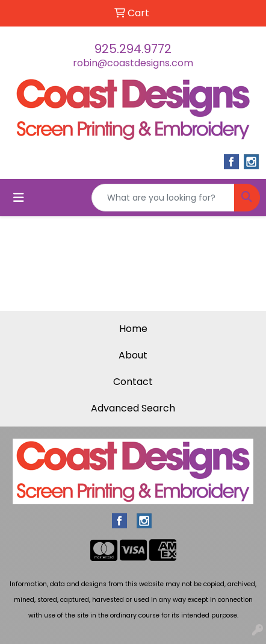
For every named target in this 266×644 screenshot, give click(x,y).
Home (133, 329)
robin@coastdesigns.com (133, 63)
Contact (133, 382)
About (133, 355)
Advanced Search (133, 408)
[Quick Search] (163, 198)
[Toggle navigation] (19, 198)
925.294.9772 (133, 49)
